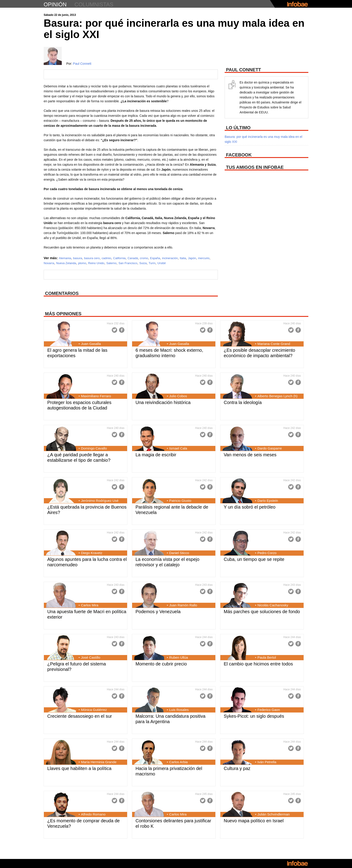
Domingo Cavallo (94, 448)
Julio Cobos (178, 396)
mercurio (204, 258)
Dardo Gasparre (270, 448)
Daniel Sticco (179, 553)
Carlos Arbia (178, 762)
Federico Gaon (269, 710)
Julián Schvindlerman (274, 814)
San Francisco (128, 263)
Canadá (133, 258)
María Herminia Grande (99, 762)
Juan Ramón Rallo (183, 605)
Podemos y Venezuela (158, 612)
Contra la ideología (243, 402)
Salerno (111, 263)
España (155, 258)
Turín (152, 263)
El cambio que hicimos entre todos (258, 664)
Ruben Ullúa (179, 657)
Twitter (114, 330)
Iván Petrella (267, 762)
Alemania (65, 258)
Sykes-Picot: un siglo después (254, 716)
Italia (183, 258)
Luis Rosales (179, 710)
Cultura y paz (237, 768)
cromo (144, 258)
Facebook (122, 330)
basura (78, 258)
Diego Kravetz (92, 553)
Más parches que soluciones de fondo (262, 612)
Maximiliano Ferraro (96, 396)
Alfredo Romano (93, 814)
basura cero (92, 258)
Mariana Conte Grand (274, 344)
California (119, 258)
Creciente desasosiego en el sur (80, 716)
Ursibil (162, 263)
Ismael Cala (178, 448)
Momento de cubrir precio (161, 664)
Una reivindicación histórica (163, 402)
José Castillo (91, 657)
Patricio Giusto (180, 501)
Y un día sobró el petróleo (250, 507)
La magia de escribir (156, 455)
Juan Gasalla (91, 344)
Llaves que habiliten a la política (79, 768)
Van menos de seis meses (250, 455)
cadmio (106, 258)
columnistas (94, 4)
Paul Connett (82, 64)
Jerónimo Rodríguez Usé (100, 501)
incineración (170, 258)
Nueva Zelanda (66, 263)
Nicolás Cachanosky (273, 605)
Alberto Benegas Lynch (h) (277, 396)
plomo (82, 263)
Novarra (49, 263)
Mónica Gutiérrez (94, 710)
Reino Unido (96, 263)
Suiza (143, 263)
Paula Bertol (267, 657)
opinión (55, 4)
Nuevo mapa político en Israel (254, 821)
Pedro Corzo (267, 553)
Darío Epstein (268, 501)
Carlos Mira (90, 605)
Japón (192, 258)
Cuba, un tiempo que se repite (254, 559)
